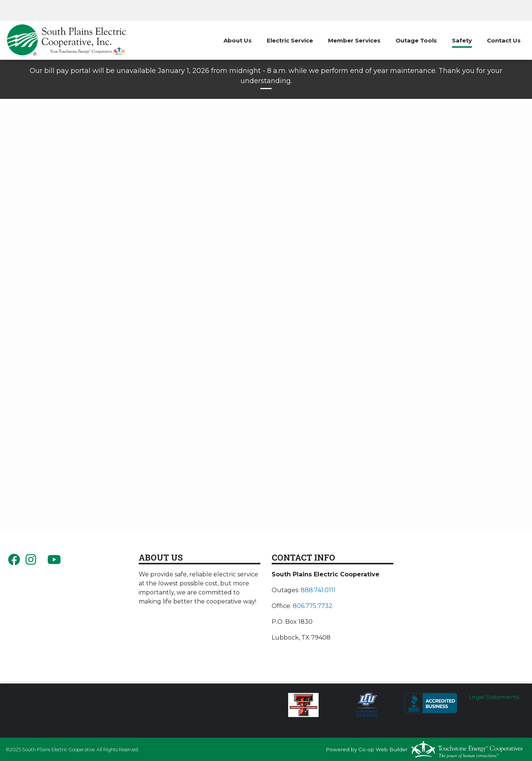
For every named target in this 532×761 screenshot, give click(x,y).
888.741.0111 (318, 590)
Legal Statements (494, 697)
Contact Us (504, 40)
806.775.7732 (313, 606)
